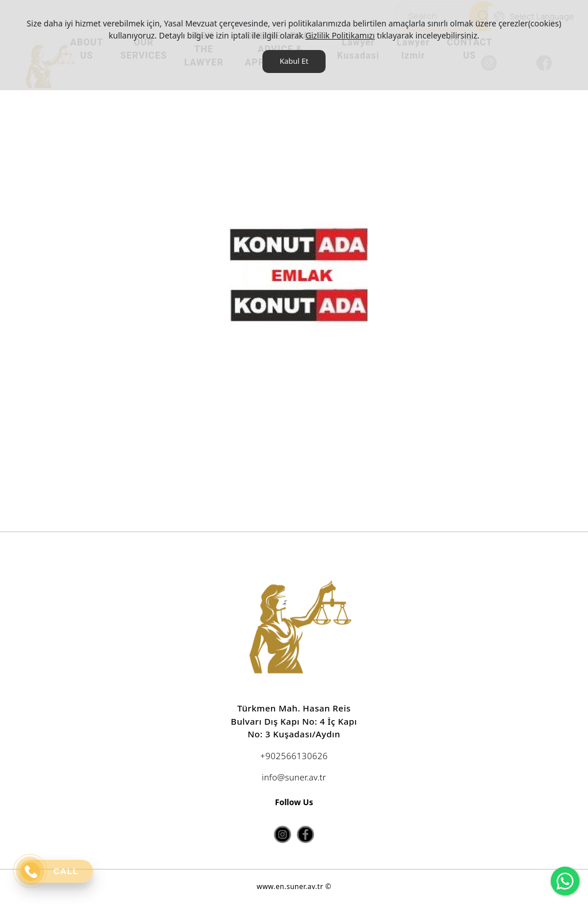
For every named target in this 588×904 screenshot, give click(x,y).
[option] (298, 335)
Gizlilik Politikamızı (340, 35)
